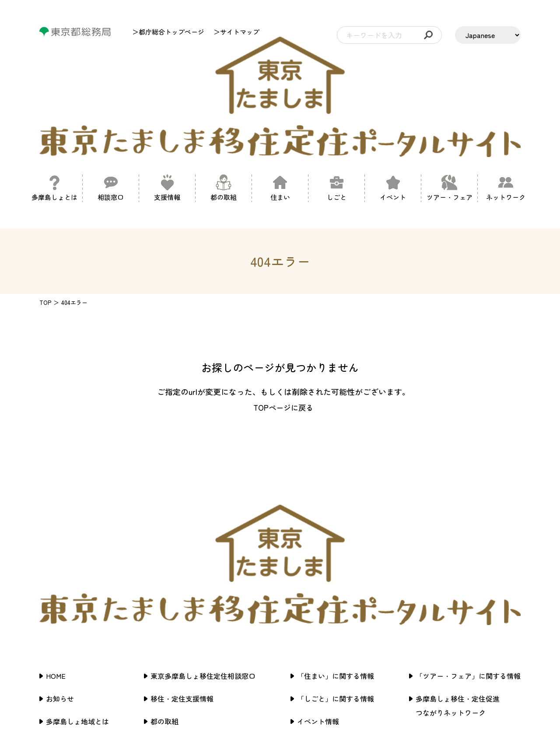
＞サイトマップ (236, 32)
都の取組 (164, 573)
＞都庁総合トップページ (168, 32)
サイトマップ (437, 610)
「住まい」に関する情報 (336, 528)
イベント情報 (318, 573)
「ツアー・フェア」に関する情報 (468, 528)
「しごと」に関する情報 (336, 551)
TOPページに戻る (283, 333)
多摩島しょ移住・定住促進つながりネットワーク (458, 558)
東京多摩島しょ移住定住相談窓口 (203, 528)
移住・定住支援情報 (182, 551)
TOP (45, 229)
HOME (56, 528)
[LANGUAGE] (488, 35)
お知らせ (60, 551)
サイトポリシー (440, 587)
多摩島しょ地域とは (77, 573)
